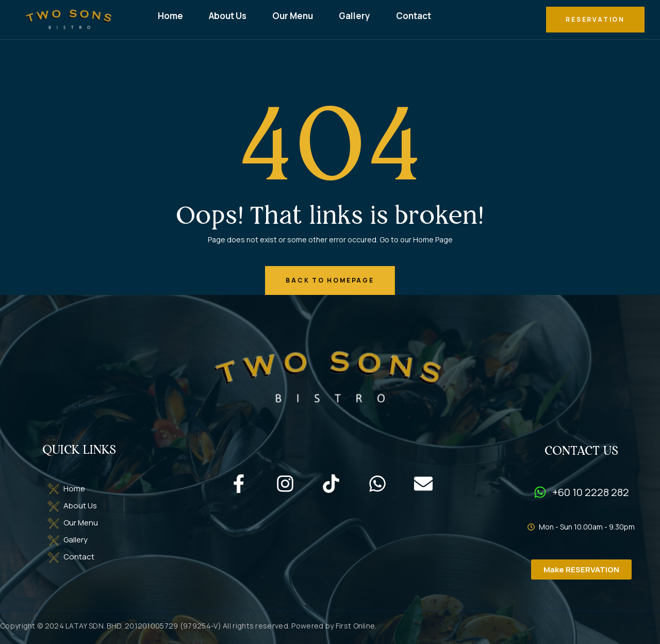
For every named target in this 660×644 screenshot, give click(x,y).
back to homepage (330, 280)
